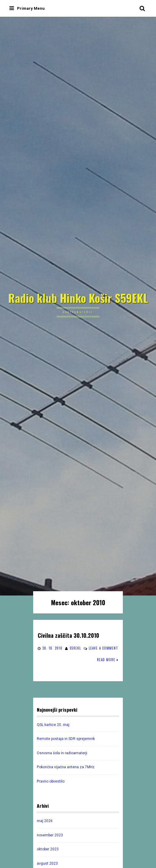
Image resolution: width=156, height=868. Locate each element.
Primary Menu (27, 8)
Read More (106, 660)
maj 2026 (45, 821)
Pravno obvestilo (51, 781)
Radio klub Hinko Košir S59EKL (78, 298)
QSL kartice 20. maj (53, 725)
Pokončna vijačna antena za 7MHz (66, 767)
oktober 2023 (48, 849)
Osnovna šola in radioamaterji (62, 753)
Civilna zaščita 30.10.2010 (68, 635)
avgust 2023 (47, 863)
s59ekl (75, 648)
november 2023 (50, 835)
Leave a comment (103, 648)
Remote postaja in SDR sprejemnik (66, 739)
